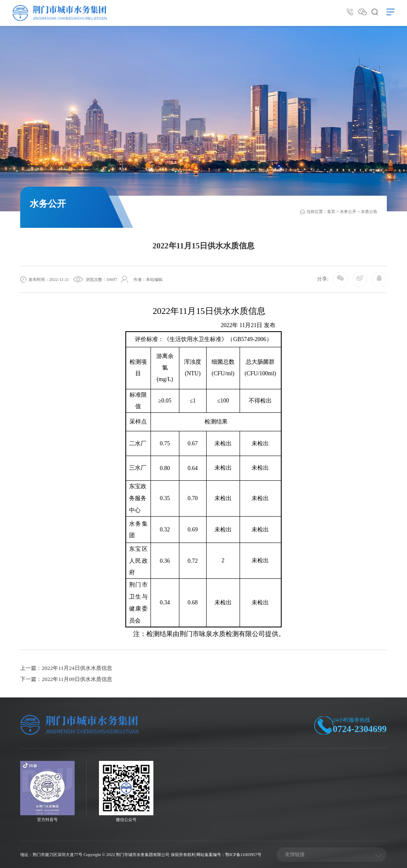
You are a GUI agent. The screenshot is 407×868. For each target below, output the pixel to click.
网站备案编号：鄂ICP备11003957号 (229, 855)
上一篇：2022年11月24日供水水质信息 (66, 668)
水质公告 (369, 212)
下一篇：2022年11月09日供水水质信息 (66, 679)
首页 (331, 212)
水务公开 (348, 212)
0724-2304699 (360, 729)
